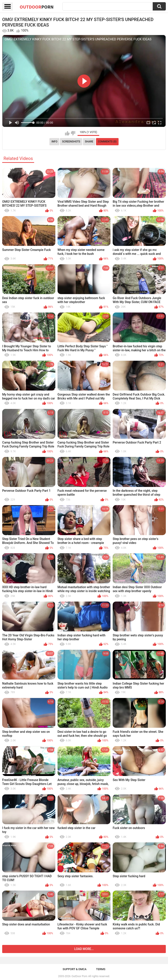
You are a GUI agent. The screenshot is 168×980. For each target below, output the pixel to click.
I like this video (67, 133)
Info (54, 142)
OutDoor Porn (79, 976)
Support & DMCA (74, 969)
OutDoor (37, 7)
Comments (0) (107, 142)
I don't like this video (73, 133)
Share (89, 142)
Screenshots (71, 142)
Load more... (84, 949)
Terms (101, 969)
